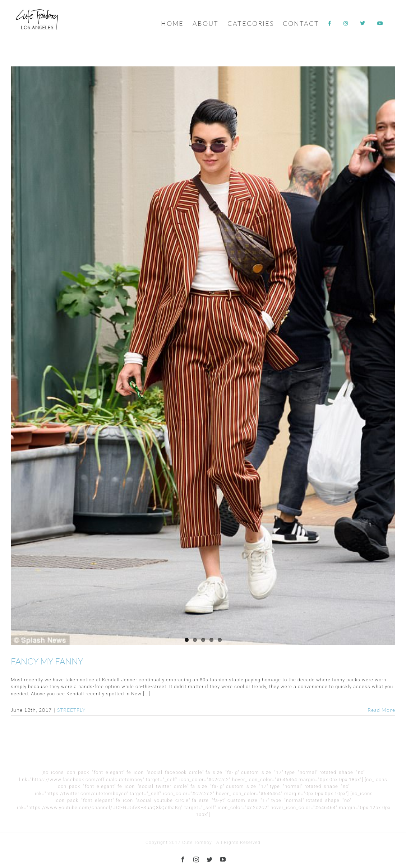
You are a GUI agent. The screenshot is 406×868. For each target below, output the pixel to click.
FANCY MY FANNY (47, 661)
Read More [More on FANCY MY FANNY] (381, 710)
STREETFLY (71, 710)
